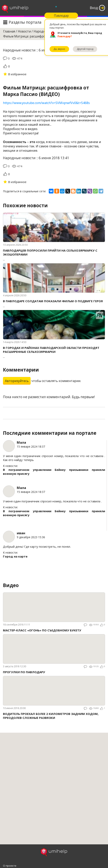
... (54, 255)
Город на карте (15, 556)
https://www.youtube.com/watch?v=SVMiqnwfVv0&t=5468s (46, 103)
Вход (94, 8)
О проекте (10, 866)
